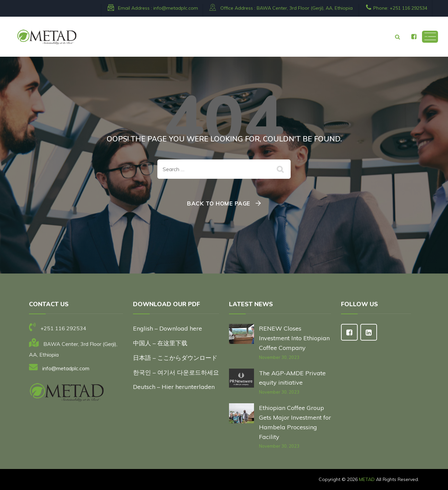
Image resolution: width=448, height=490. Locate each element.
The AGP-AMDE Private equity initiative (292, 378)
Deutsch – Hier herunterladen (174, 387)
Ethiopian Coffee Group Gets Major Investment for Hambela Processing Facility (295, 422)
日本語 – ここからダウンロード (175, 358)
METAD (367, 479)
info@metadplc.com (176, 8)
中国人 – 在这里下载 (160, 343)
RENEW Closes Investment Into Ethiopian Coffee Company (294, 338)
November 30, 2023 (279, 357)
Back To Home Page (219, 203)
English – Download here (168, 328)
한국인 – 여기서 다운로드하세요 (176, 372)
